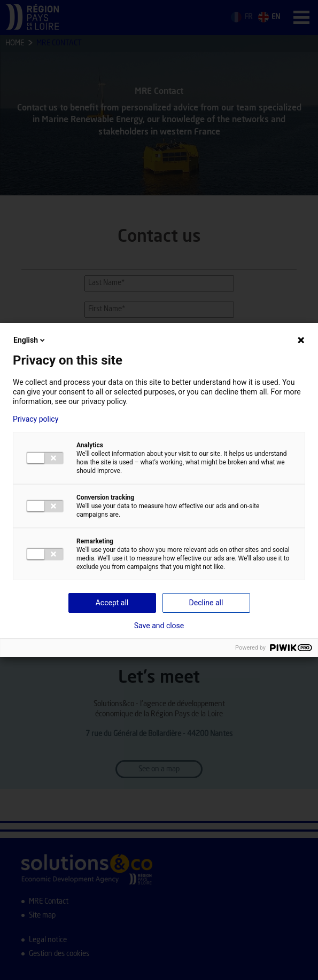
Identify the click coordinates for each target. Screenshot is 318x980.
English (30, 340)
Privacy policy (36, 419)
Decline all (206, 603)
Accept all (112, 603)
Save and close (159, 626)
